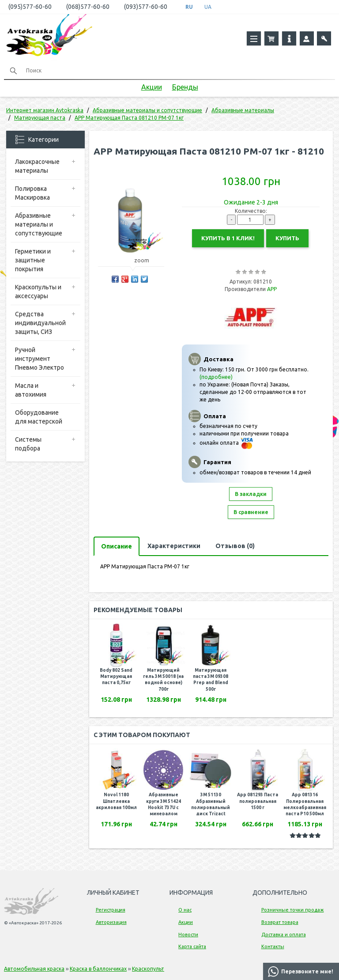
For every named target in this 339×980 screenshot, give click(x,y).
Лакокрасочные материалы (37, 166)
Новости (188, 935)
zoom (146, 260)
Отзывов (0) (235, 546)
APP (272, 289)
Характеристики (174, 546)
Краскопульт (148, 969)
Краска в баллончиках (98, 969)
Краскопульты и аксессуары (38, 291)
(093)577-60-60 (146, 7)
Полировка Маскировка (32, 193)
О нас (185, 910)
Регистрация (111, 910)
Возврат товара (280, 922)
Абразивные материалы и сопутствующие (39, 224)
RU (189, 7)
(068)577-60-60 (88, 7)
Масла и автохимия (31, 390)
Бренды (185, 87)
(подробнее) (216, 377)
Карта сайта (192, 946)
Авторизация (111, 922)
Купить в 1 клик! (228, 238)
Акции (152, 87)
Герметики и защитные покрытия (33, 260)
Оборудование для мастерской (39, 417)
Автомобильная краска (34, 969)
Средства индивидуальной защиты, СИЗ (40, 323)
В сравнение (251, 512)
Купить (287, 238)
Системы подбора (28, 444)
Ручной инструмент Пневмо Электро (40, 359)
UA (208, 7)
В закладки (251, 494)
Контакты (273, 946)
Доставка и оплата (284, 935)
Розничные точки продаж (293, 910)
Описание (117, 546)
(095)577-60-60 (30, 7)
